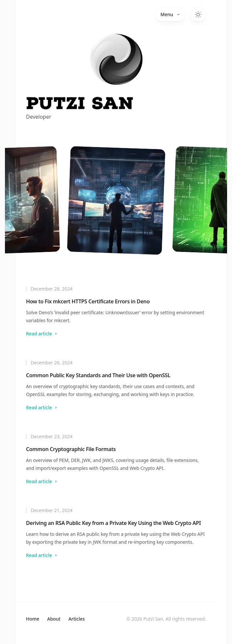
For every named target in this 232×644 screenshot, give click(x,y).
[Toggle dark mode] (198, 15)
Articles (77, 619)
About (54, 619)
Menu (170, 14)
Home (33, 619)
